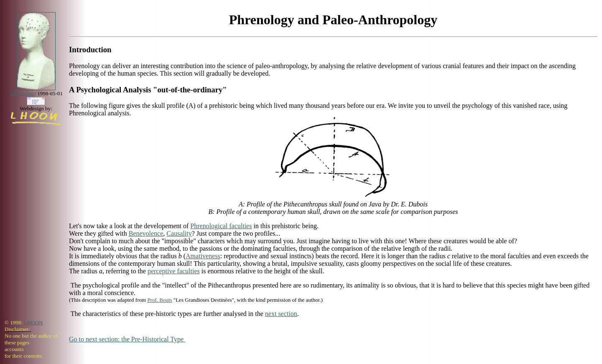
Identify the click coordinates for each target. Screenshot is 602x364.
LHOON (33, 322)
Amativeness (203, 256)
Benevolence (146, 233)
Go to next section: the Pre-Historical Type (127, 339)
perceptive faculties (174, 271)
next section (281, 314)
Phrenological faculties (221, 226)
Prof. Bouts (159, 300)
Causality (179, 233)
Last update (22, 93)
